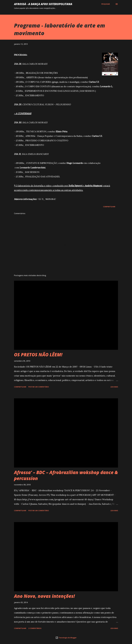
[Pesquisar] (106, 4)
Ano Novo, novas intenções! (44, 596)
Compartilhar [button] (109, 207)
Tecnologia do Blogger (66, 638)
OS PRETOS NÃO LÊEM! (38, 355)
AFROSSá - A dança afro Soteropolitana (43, 4)
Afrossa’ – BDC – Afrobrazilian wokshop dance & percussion (66, 475)
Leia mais (114, 387)
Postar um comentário (39, 387)
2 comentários (35, 628)
